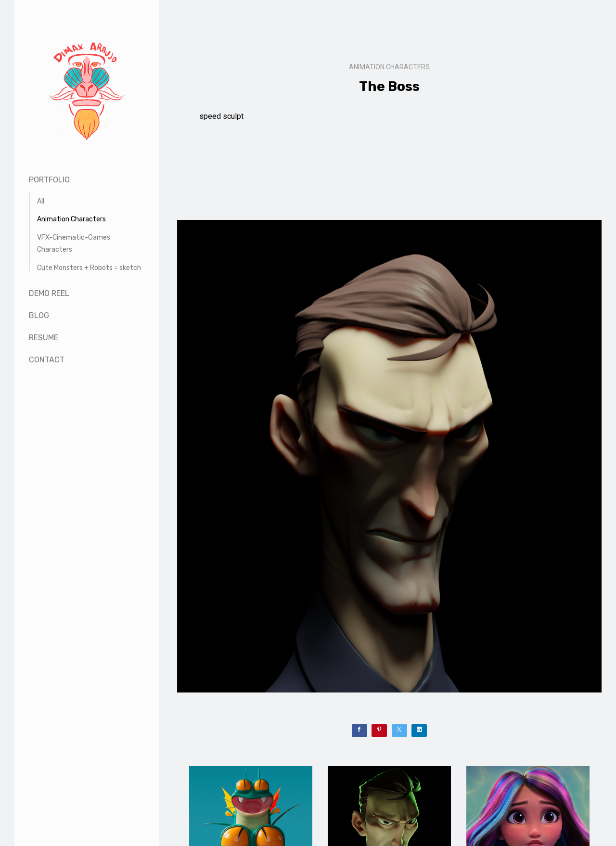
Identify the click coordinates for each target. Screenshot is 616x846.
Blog (39, 315)
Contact (47, 360)
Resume (44, 338)
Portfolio (49, 180)
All (41, 201)
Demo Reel (49, 293)
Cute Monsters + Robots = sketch (89, 268)
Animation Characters (71, 219)
